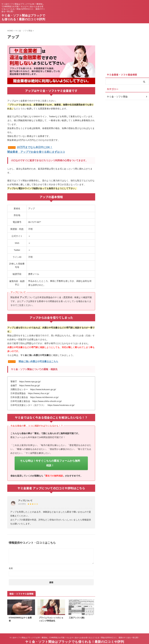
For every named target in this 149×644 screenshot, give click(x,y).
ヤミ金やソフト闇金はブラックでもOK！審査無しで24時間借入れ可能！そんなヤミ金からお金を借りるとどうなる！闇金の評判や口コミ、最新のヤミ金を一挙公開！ (75, 630)
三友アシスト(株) (77, 611)
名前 (11, 561)
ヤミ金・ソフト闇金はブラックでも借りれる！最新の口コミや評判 (75, 635)
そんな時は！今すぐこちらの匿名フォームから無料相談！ (50, 459)
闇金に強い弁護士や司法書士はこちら (38, 360)
